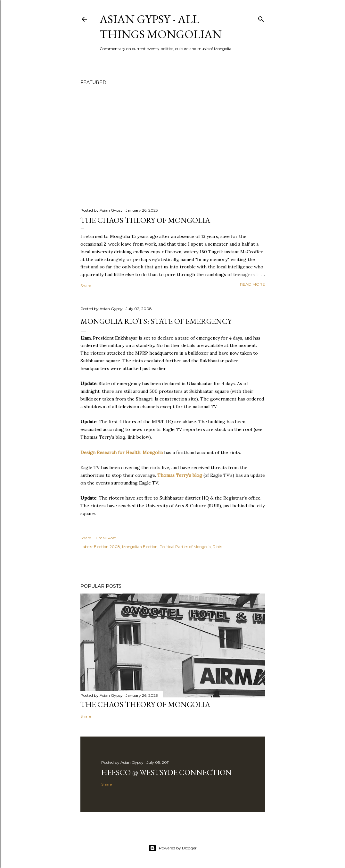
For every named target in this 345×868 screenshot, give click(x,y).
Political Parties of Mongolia (185, 547)
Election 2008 (107, 547)
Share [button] (86, 286)
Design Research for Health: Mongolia (122, 452)
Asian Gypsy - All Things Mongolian (161, 27)
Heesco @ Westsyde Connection (166, 772)
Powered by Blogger (173, 848)
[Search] (261, 18)
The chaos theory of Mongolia (145, 220)
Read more (252, 284)
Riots (217, 547)
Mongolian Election (140, 547)
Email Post (106, 538)
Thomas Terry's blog (180, 475)
